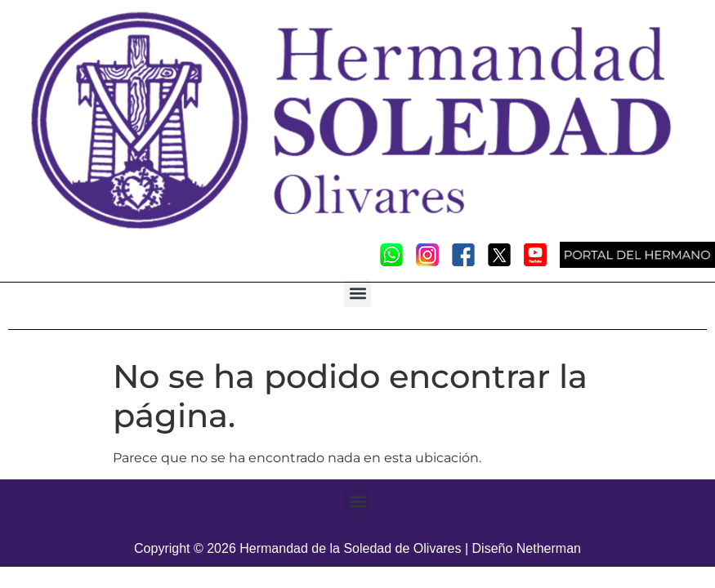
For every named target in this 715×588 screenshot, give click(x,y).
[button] (357, 294)
